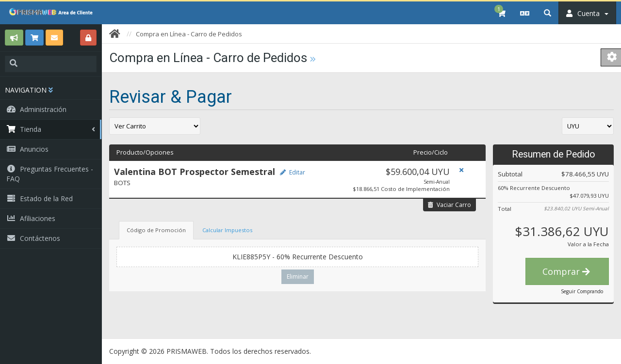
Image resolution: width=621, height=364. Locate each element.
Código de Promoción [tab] (156, 230)
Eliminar (298, 277)
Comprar (566, 271)
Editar (293, 172)
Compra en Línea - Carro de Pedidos (189, 34)
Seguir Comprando (582, 291)
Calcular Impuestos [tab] (227, 230)
